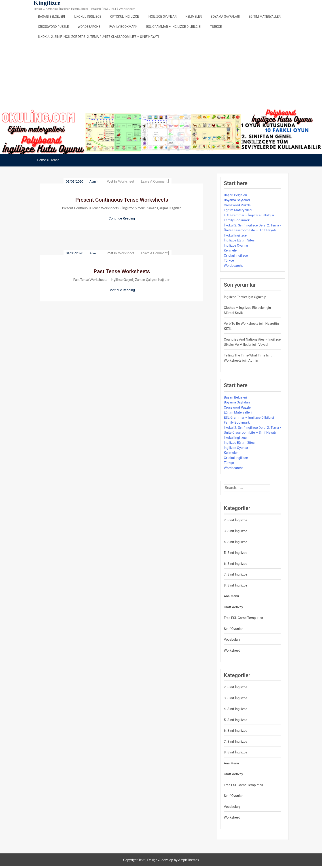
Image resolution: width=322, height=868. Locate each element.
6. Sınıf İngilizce (236, 564)
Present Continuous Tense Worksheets (122, 200)
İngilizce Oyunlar (162, 17)
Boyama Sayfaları (225, 17)
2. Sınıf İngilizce (236, 520)
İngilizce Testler (235, 297)
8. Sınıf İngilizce (236, 585)
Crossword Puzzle (53, 27)
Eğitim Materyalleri (265, 17)
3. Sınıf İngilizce (236, 531)
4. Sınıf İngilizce (236, 542)
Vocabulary (232, 640)
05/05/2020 (74, 181)
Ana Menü (231, 596)
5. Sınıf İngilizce (236, 553)
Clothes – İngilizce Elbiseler (244, 308)
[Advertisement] (161, 75)
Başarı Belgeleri (51, 17)
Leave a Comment (154, 181)
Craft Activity (233, 607)
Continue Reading (122, 218)
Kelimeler (194, 17)
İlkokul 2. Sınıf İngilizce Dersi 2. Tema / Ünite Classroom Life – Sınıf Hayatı (98, 37)
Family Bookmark (123, 27)
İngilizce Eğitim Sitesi (240, 240)
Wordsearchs (89, 27)
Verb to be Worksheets (241, 324)
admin (94, 181)
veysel (263, 345)
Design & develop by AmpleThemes (173, 860)
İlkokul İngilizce (87, 17)
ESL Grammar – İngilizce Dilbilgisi (174, 27)
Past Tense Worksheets (122, 271)
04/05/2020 (74, 253)
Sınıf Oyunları (234, 629)
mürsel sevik (233, 313)
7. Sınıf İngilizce (236, 574)
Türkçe (216, 27)
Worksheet (126, 181)
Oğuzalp (260, 297)
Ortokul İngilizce (125, 17)
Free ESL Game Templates (243, 618)
